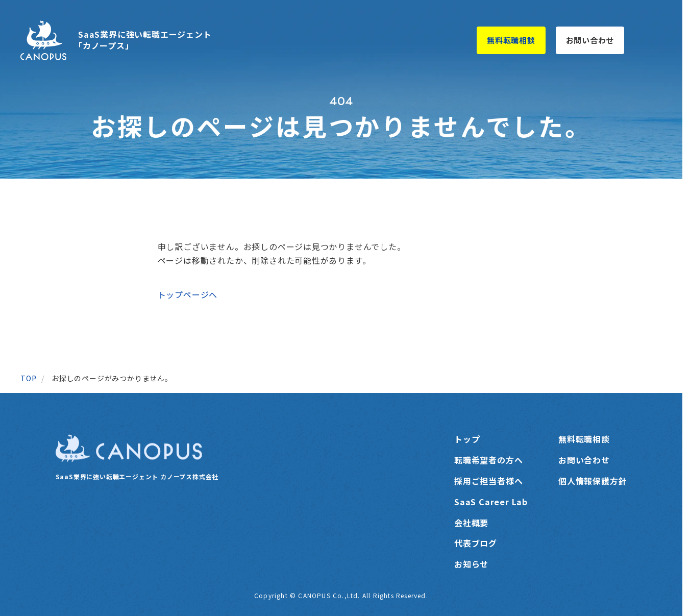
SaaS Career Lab (491, 502)
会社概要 (471, 523)
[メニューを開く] (651, 40)
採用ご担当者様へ (488, 481)
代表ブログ (476, 543)
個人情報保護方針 (593, 481)
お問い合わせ (590, 40)
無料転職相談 (511, 40)
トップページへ (188, 294)
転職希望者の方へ (488, 460)
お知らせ (471, 564)
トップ (467, 439)
